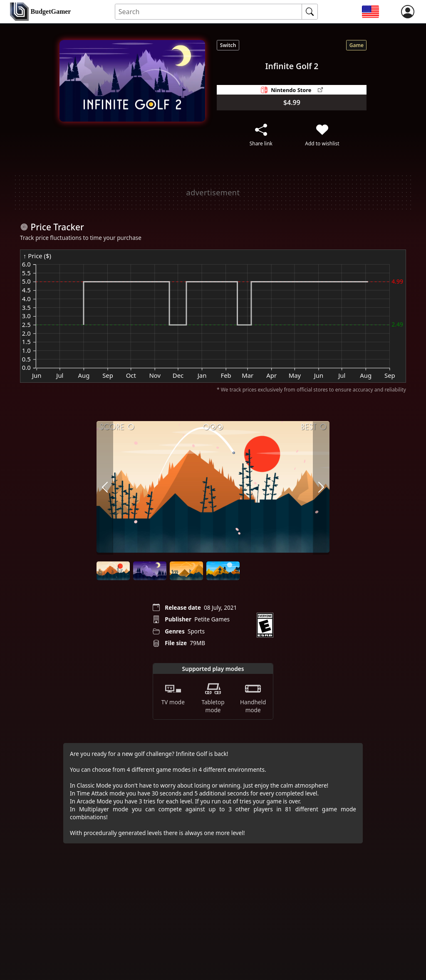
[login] (408, 12)
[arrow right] (321, 488)
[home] (40, 12)
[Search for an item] (209, 12)
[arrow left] (105, 488)
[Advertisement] (213, 192)
